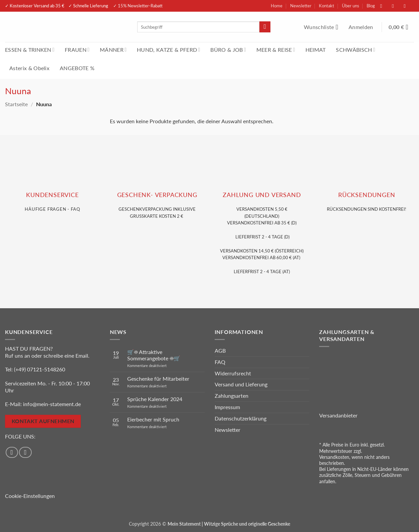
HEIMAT (316, 50)
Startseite (16, 104)
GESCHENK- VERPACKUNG (157, 195)
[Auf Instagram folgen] (396, 6)
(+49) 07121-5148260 (40, 369)
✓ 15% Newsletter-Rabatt (138, 6)
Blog (371, 6)
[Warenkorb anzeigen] (401, 27)
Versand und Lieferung (241, 384)
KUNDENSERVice (52, 195)
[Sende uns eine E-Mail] (408, 6)
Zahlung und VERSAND (262, 195)
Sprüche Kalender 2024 (155, 399)
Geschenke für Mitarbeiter (158, 379)
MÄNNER (113, 50)
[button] (362, 27)
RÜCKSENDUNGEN (367, 195)
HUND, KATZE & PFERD (168, 50)
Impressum (227, 407)
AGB (220, 350)
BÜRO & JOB (228, 50)
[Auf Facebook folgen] (385, 6)
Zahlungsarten (232, 396)
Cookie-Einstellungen (30, 496)
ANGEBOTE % (77, 68)
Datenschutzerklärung (241, 418)
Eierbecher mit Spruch (153, 419)
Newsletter (301, 6)
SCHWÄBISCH (356, 50)
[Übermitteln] (265, 27)
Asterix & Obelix (29, 68)
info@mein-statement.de (52, 404)
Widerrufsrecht (233, 373)
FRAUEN (77, 50)
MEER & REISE (276, 50)
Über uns (351, 6)
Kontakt (327, 6)
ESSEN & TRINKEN (30, 50)
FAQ (220, 362)
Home (277, 6)
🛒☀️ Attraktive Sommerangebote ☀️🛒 (154, 355)
